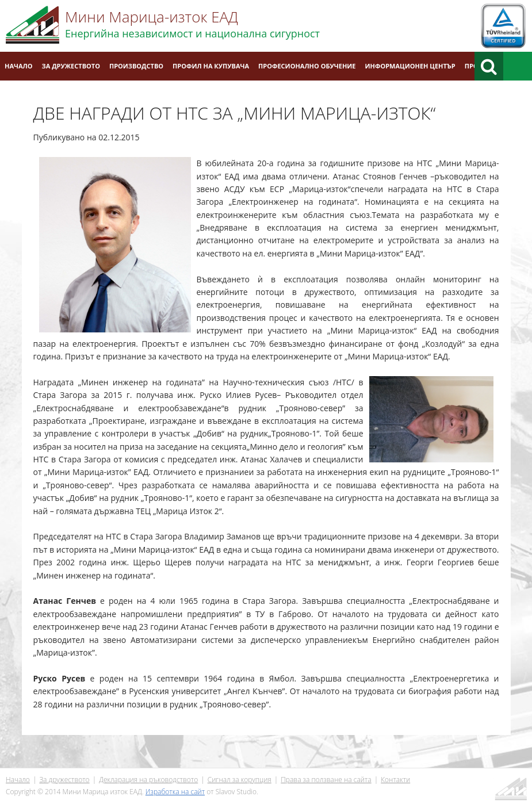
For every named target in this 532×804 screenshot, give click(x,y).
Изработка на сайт (175, 792)
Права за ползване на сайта (326, 780)
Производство (136, 66)
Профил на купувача (211, 66)
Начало (19, 66)
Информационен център (410, 66)
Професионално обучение (307, 66)
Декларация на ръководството (148, 780)
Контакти (22, 95)
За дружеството (71, 66)
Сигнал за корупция (240, 780)
